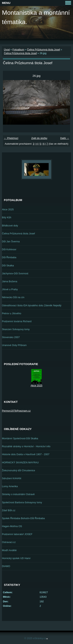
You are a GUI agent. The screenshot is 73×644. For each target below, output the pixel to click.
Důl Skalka (8, 265)
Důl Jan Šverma (11, 241)
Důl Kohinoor (9, 249)
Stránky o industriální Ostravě (18, 494)
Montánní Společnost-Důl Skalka (20, 438)
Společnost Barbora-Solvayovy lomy (22, 502)
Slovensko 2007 (11, 337)
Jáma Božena (10, 281)
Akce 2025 (8, 209)
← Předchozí (11, 138)
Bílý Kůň (7, 217)
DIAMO (6, 566)
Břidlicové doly (10, 226)
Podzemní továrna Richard (17, 321)
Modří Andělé (9, 550)
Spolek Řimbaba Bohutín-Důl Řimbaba (23, 518)
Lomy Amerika (10, 486)
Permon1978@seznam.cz (16, 411)
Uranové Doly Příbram (14, 345)
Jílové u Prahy (10, 289)
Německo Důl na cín (13, 297)
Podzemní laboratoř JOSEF (17, 534)
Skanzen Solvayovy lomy (16, 329)
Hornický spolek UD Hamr (16, 558)
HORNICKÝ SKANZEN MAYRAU (20, 462)
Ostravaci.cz (9, 542)
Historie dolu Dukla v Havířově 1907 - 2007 (26, 454)
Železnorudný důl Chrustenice (18, 470)
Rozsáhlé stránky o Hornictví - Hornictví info (26, 446)
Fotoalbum (18, 50)
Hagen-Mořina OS (12, 526)
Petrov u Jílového (12, 313)
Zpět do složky (39, 138)
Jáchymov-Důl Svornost (15, 273)
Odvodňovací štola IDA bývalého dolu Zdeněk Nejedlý (32, 305)
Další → (65, 138)
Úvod (7, 50)
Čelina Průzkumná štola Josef (44, 50)
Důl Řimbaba (9, 257)
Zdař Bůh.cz (9, 510)
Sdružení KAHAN (12, 478)
